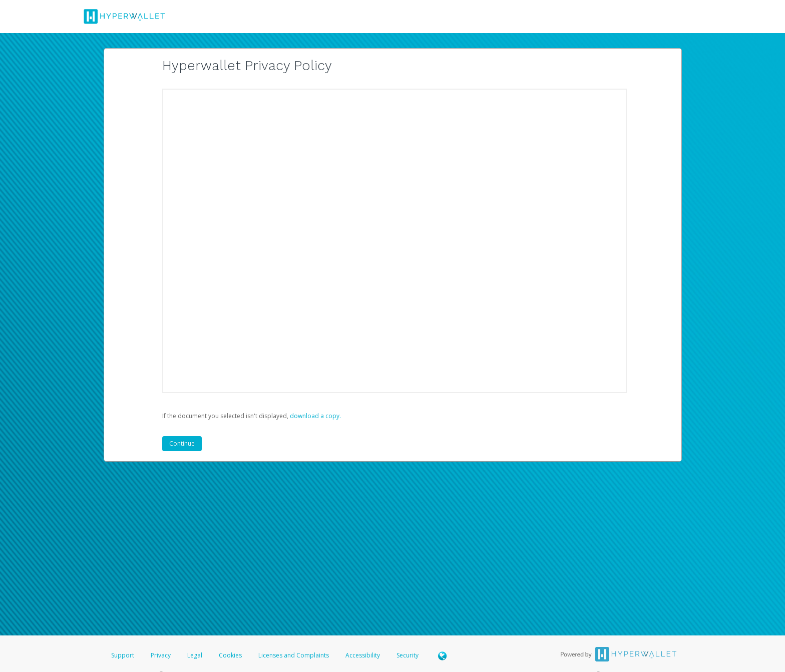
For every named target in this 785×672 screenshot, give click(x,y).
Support (123, 655)
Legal (195, 655)
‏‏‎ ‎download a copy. (315, 416)
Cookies (230, 655)
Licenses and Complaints (294, 655)
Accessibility (363, 655)
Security (408, 655)
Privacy (161, 655)
